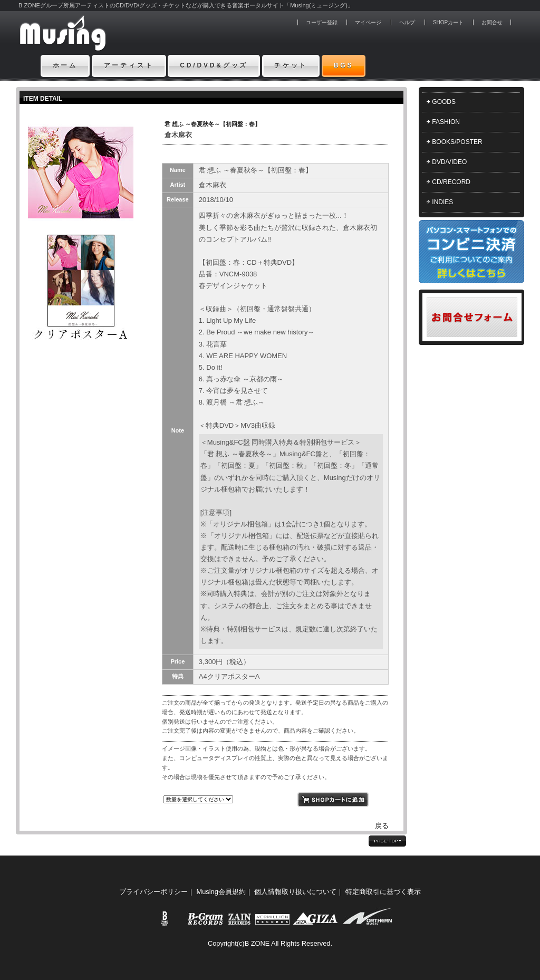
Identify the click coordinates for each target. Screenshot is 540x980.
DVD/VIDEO (449, 162)
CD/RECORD (451, 182)
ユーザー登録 (322, 22)
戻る (382, 826)
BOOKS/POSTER (457, 142)
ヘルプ (407, 22)
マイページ (368, 22)
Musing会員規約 (221, 892)
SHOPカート (448, 22)
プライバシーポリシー (153, 892)
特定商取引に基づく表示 (383, 892)
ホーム (65, 65)
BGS (344, 65)
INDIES (442, 202)
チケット (291, 65)
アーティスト (129, 65)
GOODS (444, 102)
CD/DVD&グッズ (214, 65)
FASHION (446, 122)
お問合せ (492, 22)
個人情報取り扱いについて (295, 892)
